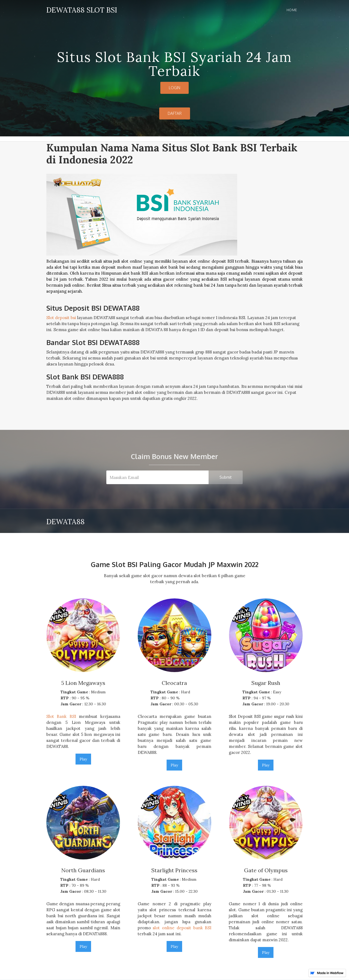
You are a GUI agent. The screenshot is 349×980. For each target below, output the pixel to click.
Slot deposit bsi (61, 318)
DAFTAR (175, 113)
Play (83, 759)
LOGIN (174, 88)
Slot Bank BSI (61, 716)
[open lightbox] (174, 236)
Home (292, 10)
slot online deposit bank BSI (182, 928)
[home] (82, 9)
